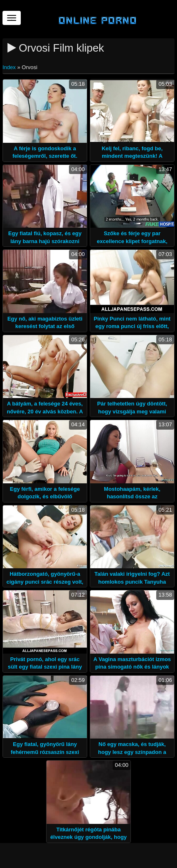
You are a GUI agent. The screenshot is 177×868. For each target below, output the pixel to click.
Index (10, 67)
